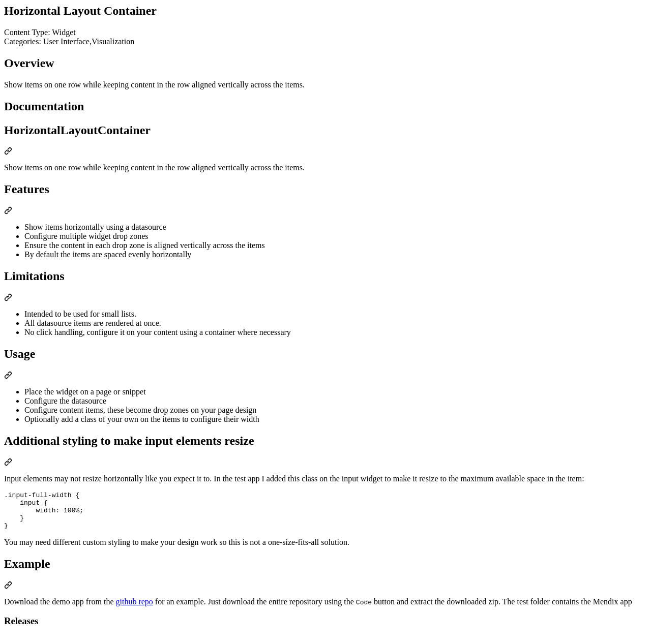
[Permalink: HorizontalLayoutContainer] (8, 152)
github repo (135, 609)
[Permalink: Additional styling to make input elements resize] (8, 463)
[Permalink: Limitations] (8, 299)
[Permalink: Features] (8, 212)
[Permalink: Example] (8, 594)
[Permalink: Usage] (8, 376)
